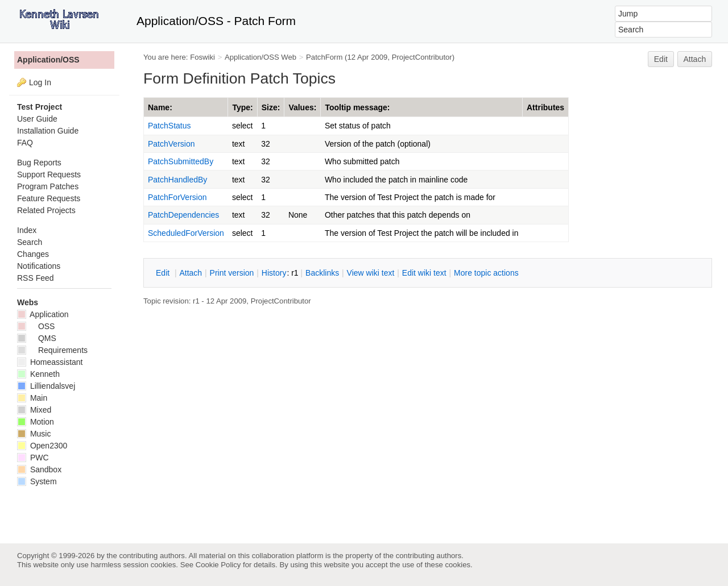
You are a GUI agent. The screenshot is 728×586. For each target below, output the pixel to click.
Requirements (52, 350)
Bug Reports (39, 163)
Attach (695, 59)
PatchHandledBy (177, 180)
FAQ (25, 143)
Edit (661, 59)
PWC (33, 458)
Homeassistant (50, 362)
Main (32, 398)
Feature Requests (49, 198)
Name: (160, 107)
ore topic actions (486, 273)
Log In (40, 82)
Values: (302, 107)
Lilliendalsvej (46, 386)
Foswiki (202, 57)
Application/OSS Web (260, 57)
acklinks (322, 273)
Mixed (34, 410)
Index (27, 230)
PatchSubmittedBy (181, 161)
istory (274, 273)
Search (30, 242)
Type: (242, 107)
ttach (191, 273)
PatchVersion (171, 144)
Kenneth (38, 374)
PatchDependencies (183, 215)
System (37, 481)
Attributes (545, 107)
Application (43, 314)
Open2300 (42, 446)
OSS (36, 326)
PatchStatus (169, 126)
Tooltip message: (357, 107)
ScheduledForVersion (186, 233)
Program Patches (48, 186)
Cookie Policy (218, 565)
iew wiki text (371, 273)
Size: (271, 107)
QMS (37, 338)
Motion (36, 422)
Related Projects (46, 210)
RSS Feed (36, 278)
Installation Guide (48, 131)
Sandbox (39, 469)
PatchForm (324, 57)
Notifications (39, 266)
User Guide (37, 119)
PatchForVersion (177, 197)
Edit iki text (424, 273)
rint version (232, 273)
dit (164, 273)
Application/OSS (48, 60)
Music (34, 434)
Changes (33, 254)
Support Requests (49, 174)
